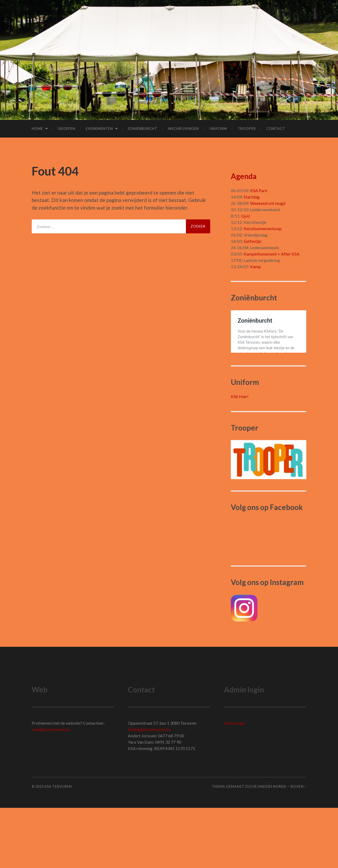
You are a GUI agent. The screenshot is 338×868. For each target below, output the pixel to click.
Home (37, 129)
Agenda (244, 176)
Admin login (235, 783)
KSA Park (259, 190)
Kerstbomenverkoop (263, 228)
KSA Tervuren (58, 847)
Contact (276, 129)
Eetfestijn (252, 241)
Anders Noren (272, 847)
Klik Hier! (240, 457)
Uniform (218, 129)
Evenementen (99, 129)
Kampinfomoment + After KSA (272, 254)
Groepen (66, 129)
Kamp (255, 266)
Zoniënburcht (142, 129)
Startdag (252, 197)
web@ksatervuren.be (51, 789)
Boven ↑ (299, 847)
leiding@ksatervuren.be (149, 789)
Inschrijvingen (183, 129)
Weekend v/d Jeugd (268, 203)
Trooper (247, 129)
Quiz (246, 216)
